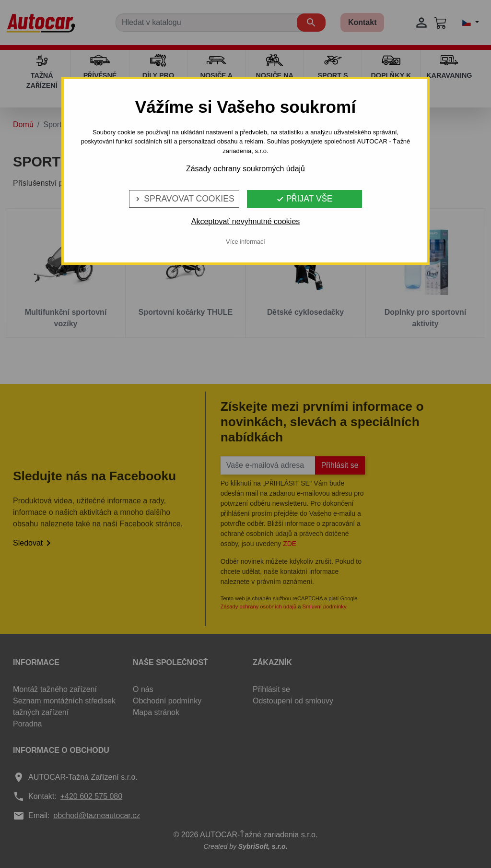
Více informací (245, 242)
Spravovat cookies (184, 199)
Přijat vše (304, 199)
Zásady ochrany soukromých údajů (245, 169)
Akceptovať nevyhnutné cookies (246, 221)
